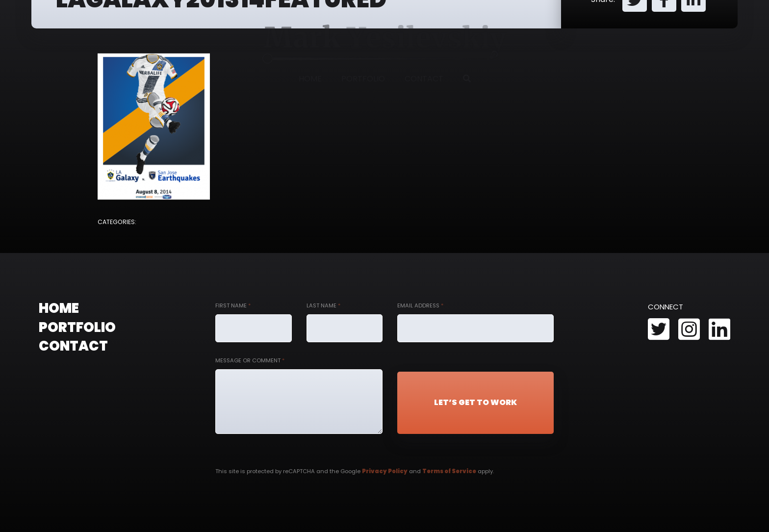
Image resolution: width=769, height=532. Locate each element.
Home (310, 79)
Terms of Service (449, 471)
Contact (424, 79)
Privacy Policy (385, 471)
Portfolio (363, 79)
